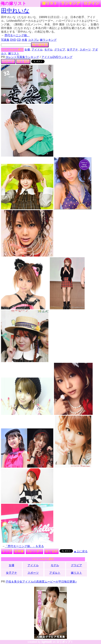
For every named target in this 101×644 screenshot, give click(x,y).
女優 (27, 50)
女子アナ (72, 50)
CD (19, 40)
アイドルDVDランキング (57, 57)
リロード (8, 61)
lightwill (47, 642)
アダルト (55, 573)
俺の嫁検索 (40, 45)
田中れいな (15, 11)
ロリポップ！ (65, 642)
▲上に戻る (81, 551)
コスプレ (34, 40)
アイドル (37, 50)
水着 (24, 40)
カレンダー (34, 551)
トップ (7, 551)
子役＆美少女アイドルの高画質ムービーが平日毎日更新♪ (41, 582)
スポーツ (85, 50)
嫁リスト (50, 3)
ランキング (71, 3)
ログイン (91, 3)
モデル (48, 50)
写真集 (5, 40)
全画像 (19, 551)
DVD (13, 40)
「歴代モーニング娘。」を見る (24, 546)
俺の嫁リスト (13, 3)
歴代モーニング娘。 (17, 35)
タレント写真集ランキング (22, 57)
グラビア (60, 50)
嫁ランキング (48, 40)
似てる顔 (23, 61)
